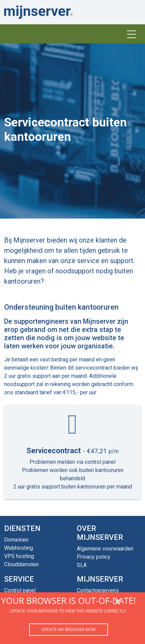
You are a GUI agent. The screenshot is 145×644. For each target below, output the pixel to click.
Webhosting (19, 548)
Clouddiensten (21, 564)
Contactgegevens (98, 590)
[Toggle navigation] (131, 34)
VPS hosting (19, 556)
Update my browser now (68, 629)
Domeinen (16, 540)
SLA (82, 565)
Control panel (20, 590)
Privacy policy (94, 557)
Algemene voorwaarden (105, 549)
